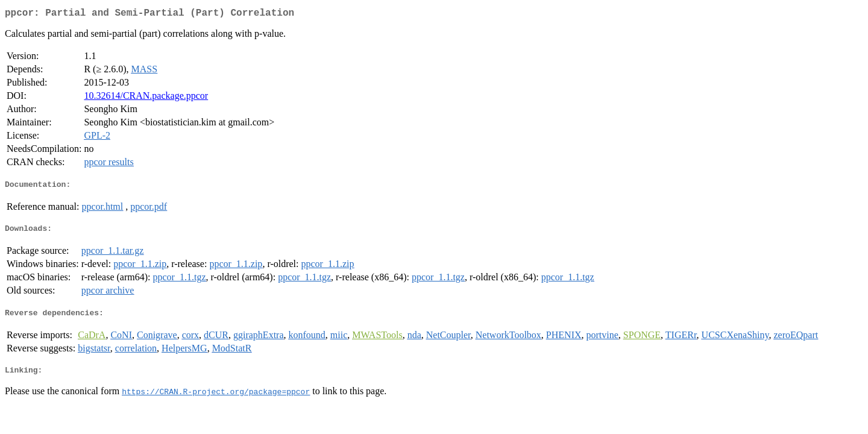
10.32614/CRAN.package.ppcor (146, 98)
